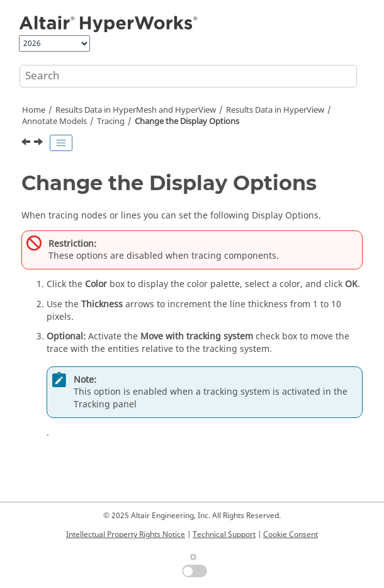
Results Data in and (136, 110)
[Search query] (188, 76)
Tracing (111, 122)
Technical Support (224, 534)
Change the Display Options (187, 122)
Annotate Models (54, 122)
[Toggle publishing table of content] (61, 143)
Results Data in (275, 110)
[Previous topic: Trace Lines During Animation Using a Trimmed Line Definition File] (27, 144)
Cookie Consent (291, 534)
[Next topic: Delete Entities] (40, 144)
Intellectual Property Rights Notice (126, 534)
